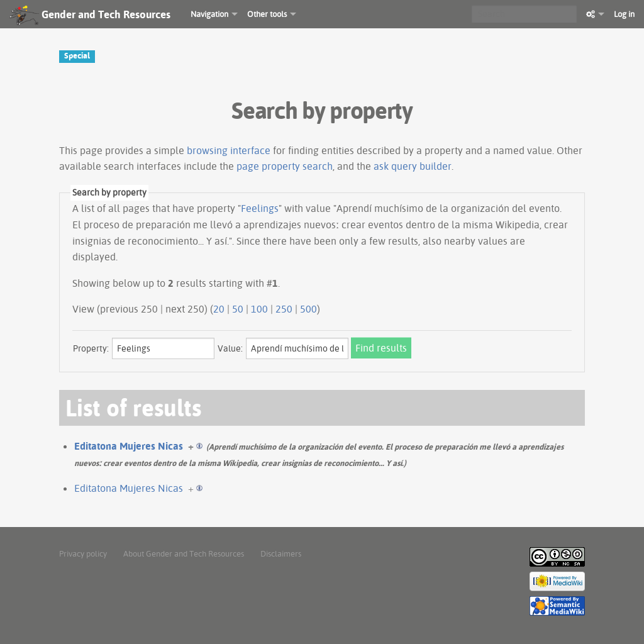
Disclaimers (281, 553)
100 (259, 309)
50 (238, 309)
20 (219, 309)
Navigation (209, 14)
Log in (624, 14)
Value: (230, 348)
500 (308, 309)
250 (284, 309)
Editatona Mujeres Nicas (129, 446)
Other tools (267, 14)
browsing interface (229, 150)
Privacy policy (83, 553)
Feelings (260, 208)
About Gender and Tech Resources (184, 553)
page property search (285, 166)
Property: (91, 348)
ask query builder (413, 166)
